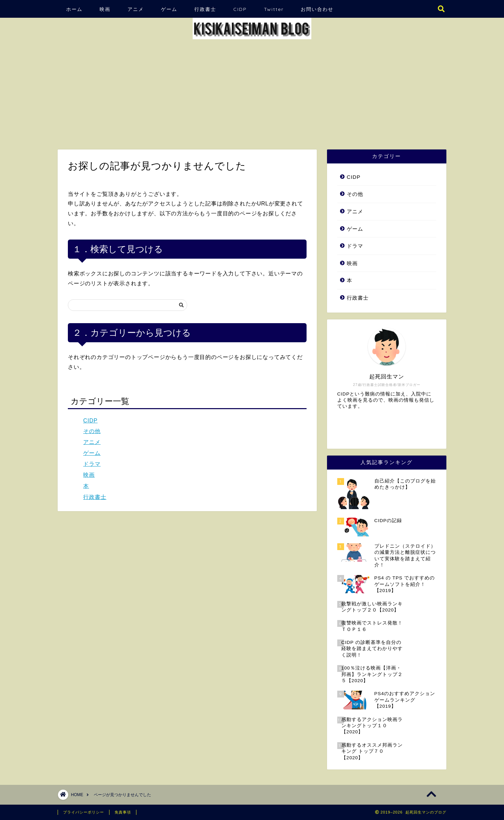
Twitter (274, 9)
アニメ (136, 9)
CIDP (240, 9)
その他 (92, 431)
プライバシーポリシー (84, 812)
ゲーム (169, 9)
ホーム (74, 9)
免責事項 (123, 812)
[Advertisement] (252, 91)
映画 (105, 9)
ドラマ (92, 464)
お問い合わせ (317, 9)
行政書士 (205, 9)
